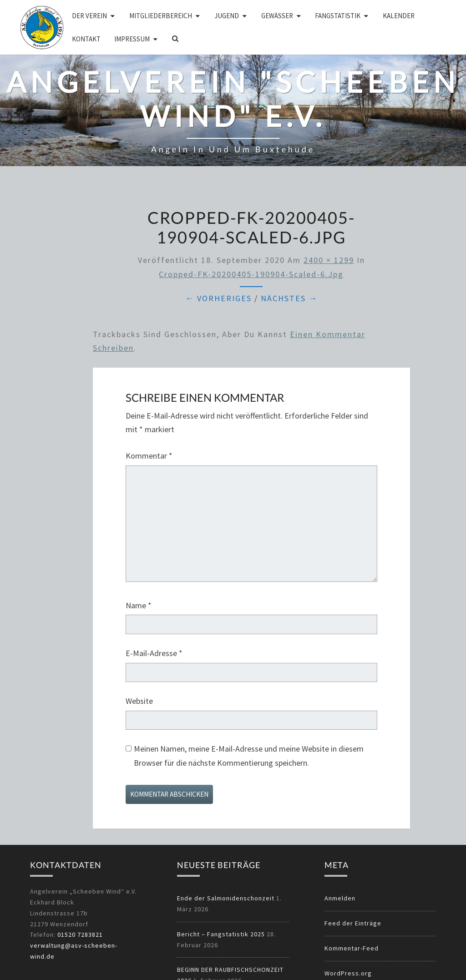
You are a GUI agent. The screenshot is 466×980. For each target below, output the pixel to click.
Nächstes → (289, 298)
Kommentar (149, 456)
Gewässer (277, 16)
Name (139, 605)
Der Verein (89, 16)
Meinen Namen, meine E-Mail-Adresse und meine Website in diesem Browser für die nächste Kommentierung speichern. (249, 756)
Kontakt (86, 39)
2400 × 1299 (329, 260)
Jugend (227, 16)
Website (139, 701)
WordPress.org (348, 973)
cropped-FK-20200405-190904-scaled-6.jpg (251, 274)
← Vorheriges (218, 298)
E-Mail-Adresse (154, 653)
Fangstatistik (338, 16)
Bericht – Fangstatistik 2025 (221, 934)
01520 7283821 (80, 935)
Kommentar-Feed (352, 948)
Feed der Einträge (353, 923)
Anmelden (340, 898)
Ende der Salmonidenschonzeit (226, 898)
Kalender (399, 16)
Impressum (132, 39)
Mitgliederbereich (161, 16)
